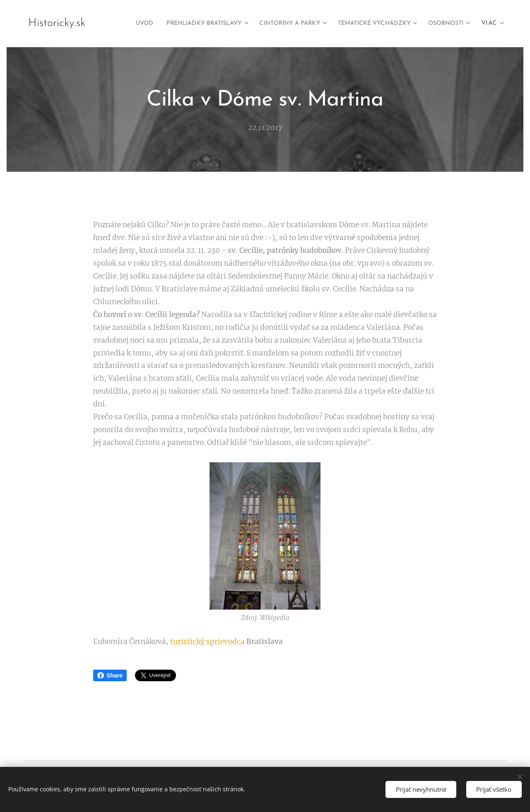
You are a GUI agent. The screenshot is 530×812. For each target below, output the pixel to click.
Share (110, 675)
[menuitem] (165, 24)
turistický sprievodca (207, 641)
